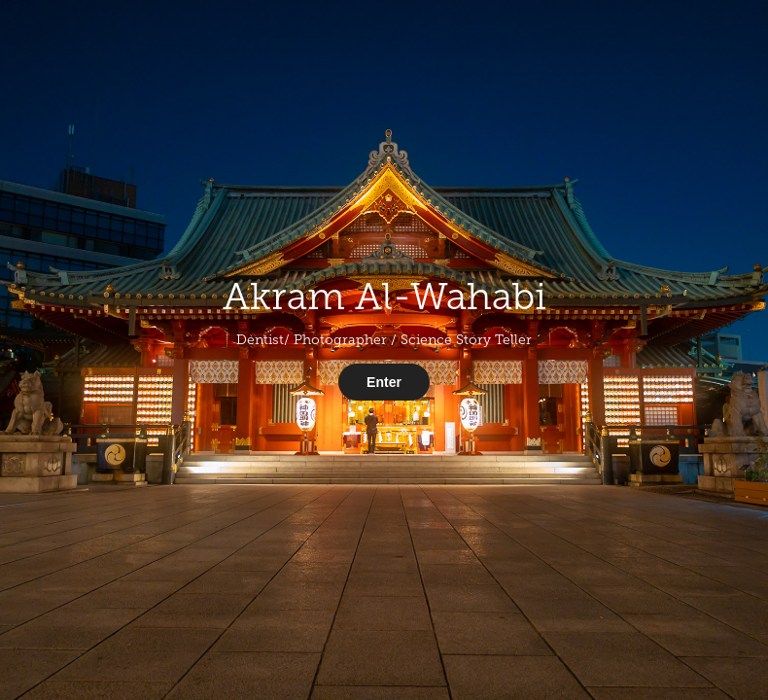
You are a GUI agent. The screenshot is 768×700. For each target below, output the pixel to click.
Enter (384, 382)
